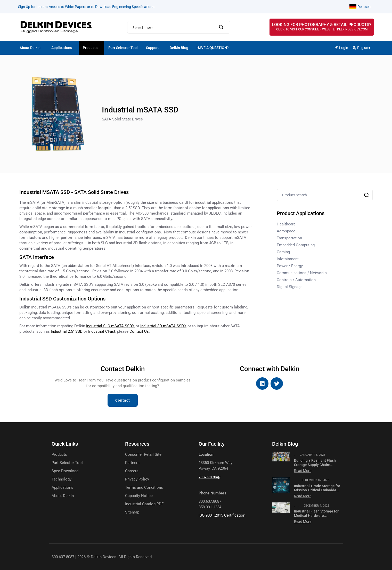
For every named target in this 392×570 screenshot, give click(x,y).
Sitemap (132, 512)
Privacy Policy (137, 479)
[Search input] (177, 27)
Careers (132, 471)
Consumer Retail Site (143, 455)
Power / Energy (290, 266)
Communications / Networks (302, 273)
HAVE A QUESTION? (213, 48)
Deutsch (364, 7)
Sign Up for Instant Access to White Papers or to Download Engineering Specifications (86, 7)
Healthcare (286, 224)
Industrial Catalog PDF (144, 504)
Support (152, 48)
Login (344, 48)
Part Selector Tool (123, 48)
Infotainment (288, 259)
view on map (209, 477)
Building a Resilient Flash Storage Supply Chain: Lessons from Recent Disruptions (315, 467)
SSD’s (163, 326)
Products (90, 48)
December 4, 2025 (316, 506)
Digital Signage (290, 287)
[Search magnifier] (223, 27)
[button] (31, 48)
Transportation (289, 238)
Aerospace (286, 231)
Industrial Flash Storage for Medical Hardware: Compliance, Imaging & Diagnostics (316, 518)
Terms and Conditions (144, 488)
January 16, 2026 (312, 455)
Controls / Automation (296, 280)
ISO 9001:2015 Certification (222, 515)
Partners (132, 463)
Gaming (283, 252)
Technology (62, 479)
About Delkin (30, 48)
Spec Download (65, 471)
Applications (62, 48)
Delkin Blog (179, 48)
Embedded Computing (296, 245)
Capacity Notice (139, 496)
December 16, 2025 (316, 480)
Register (364, 48)
